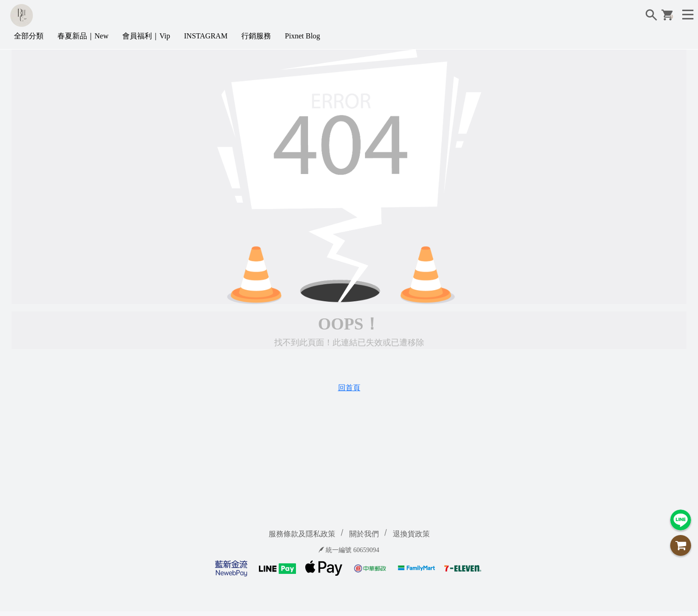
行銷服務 (256, 36)
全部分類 (29, 36)
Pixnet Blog (302, 36)
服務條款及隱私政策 (302, 534)
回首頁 (349, 388)
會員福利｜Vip (146, 36)
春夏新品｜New (83, 36)
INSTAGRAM (206, 36)
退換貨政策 (411, 534)
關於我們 (364, 534)
